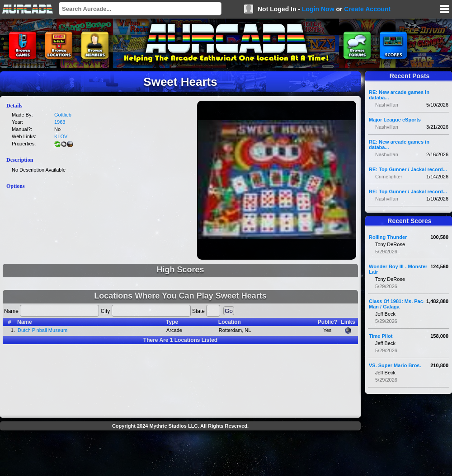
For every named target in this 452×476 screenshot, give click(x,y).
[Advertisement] (180, 454)
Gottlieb (63, 115)
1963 (60, 122)
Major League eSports (395, 120)
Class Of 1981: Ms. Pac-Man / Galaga (397, 304)
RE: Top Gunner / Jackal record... (408, 169)
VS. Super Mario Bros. (395, 365)
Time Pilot (381, 336)
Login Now (318, 9)
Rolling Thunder (388, 237)
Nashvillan (387, 105)
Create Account (367, 9)
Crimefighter (389, 177)
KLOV (61, 136)
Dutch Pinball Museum (42, 330)
